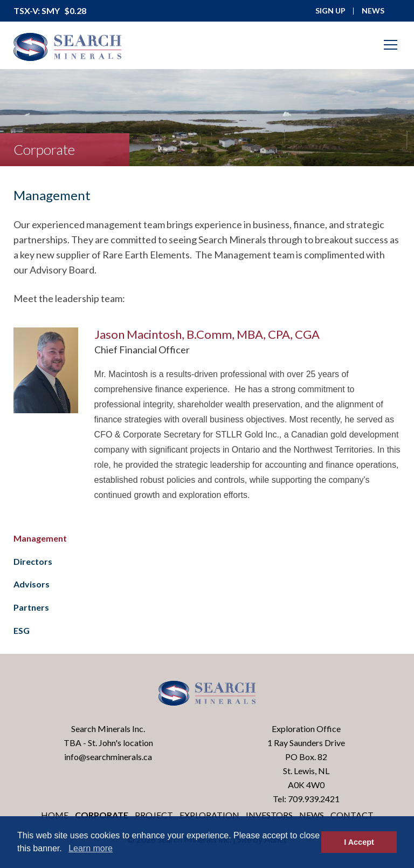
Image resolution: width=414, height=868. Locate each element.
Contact (352, 815)
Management (40, 538)
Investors (269, 815)
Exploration (209, 815)
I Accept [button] (359, 842)
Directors (33, 561)
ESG (22, 630)
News (312, 815)
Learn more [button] (91, 848)
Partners (31, 607)
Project (154, 815)
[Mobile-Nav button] (391, 45)
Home (55, 815)
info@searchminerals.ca (108, 757)
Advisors (32, 584)
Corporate (102, 815)
